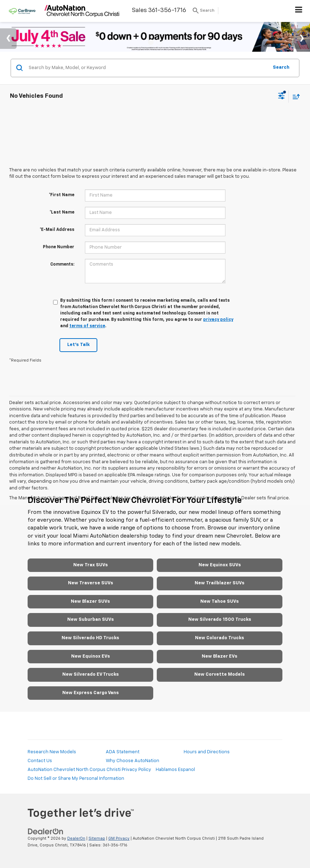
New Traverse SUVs (91, 583)
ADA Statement (123, 752)
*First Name (62, 195)
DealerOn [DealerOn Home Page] (76, 838)
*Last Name (62, 212)
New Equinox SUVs (220, 565)
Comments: (62, 265)
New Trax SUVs (91, 565)
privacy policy (218, 320)
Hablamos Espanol (175, 770)
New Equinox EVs (91, 656)
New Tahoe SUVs (220, 602)
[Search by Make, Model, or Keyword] (147, 68)
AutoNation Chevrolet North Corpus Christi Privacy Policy (89, 770)
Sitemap (97, 838)
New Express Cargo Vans (91, 693)
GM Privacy (119, 838)
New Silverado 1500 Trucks (220, 620)
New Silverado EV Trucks (91, 674)
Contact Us (40, 761)
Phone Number (59, 247)
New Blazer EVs (220, 656)
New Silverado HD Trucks (90, 638)
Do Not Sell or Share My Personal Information (76, 779)
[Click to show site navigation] (299, 11)
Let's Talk (78, 345)
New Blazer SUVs (90, 602)
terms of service (87, 326)
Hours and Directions (207, 752)
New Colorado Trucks (220, 638)
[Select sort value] (294, 97)
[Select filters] (282, 97)
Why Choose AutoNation (133, 761)
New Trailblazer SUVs (220, 583)
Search (281, 67)
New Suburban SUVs (91, 620)
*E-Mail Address (57, 230)
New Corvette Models (220, 674)
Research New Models (52, 752)
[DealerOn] (46, 832)
